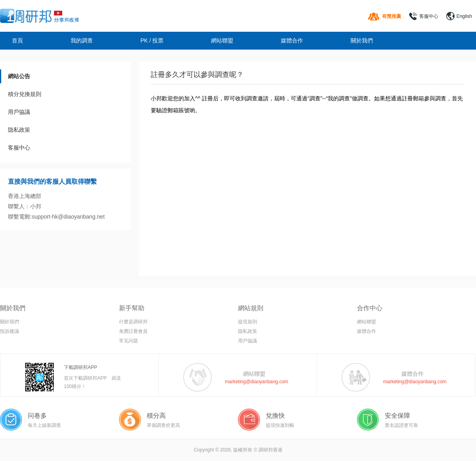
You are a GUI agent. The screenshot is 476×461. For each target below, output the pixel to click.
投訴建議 (10, 331)
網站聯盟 (222, 40)
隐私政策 (19, 130)
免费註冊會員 (133, 331)
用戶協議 (19, 112)
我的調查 (82, 40)
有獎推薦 (392, 16)
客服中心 (429, 16)
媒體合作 (292, 40)
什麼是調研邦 (133, 322)
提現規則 (248, 322)
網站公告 (19, 76)
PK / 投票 (152, 40)
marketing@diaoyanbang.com (257, 382)
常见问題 (129, 341)
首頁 (17, 40)
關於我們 (362, 40)
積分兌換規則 (25, 94)
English (464, 16)
